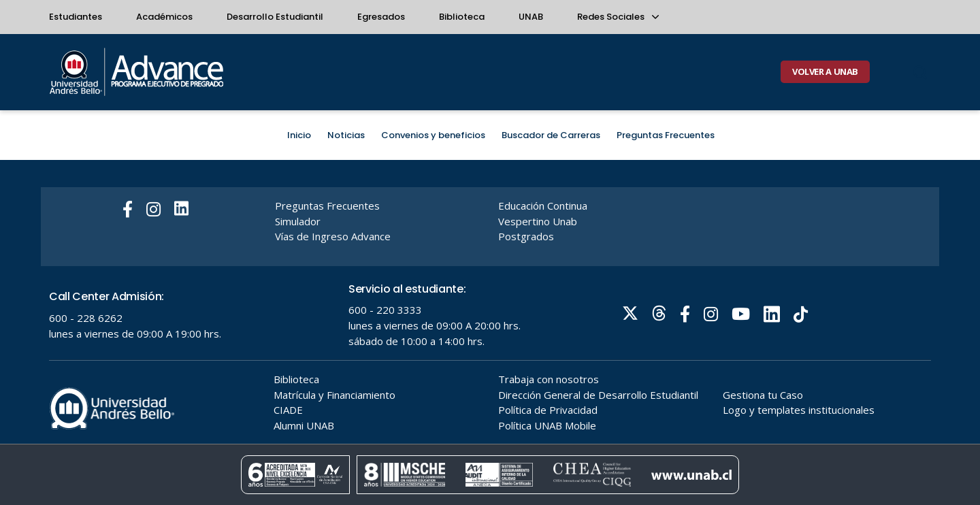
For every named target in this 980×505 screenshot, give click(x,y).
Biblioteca (462, 17)
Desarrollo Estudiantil (275, 17)
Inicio (299, 135)
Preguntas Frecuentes (666, 135)
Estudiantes (76, 17)
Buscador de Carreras (551, 135)
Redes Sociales (617, 17)
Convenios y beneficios (433, 135)
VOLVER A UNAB (825, 71)
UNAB (531, 17)
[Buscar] (920, 72)
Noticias (346, 135)
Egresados (381, 17)
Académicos (164, 17)
